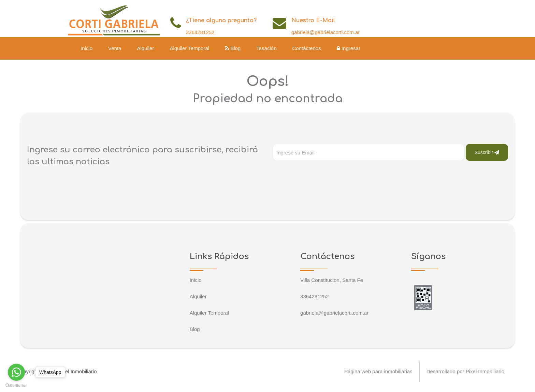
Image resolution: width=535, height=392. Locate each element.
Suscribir (487, 152)
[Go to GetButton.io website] (16, 385)
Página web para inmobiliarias (378, 371)
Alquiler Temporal (189, 48)
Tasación (266, 48)
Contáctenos (306, 48)
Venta (115, 48)
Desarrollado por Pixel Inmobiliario (465, 371)
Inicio (86, 48)
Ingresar (349, 48)
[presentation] (324, 175)
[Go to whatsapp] (16, 372)
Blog (233, 48)
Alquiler (145, 48)
